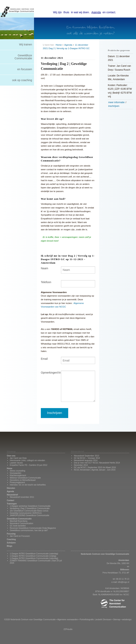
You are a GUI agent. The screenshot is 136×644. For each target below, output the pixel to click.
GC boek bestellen (18, 526)
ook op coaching (22, 80)
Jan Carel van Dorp (18, 458)
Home (59, 45)
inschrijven (114, 106)
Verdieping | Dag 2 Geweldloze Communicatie (30, 508)
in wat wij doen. (80, 12)
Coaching (11, 539)
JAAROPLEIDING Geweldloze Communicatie (30, 515)
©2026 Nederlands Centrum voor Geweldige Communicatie (30, 620)
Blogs (10, 546)
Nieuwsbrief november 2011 (22, 497)
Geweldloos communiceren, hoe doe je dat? (29, 530)
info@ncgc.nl (123, 582)
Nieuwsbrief (12, 495)
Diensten (11, 488)
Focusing (11, 534)
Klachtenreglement (18, 475)
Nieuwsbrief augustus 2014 (86, 460)
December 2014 (81, 465)
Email (44, 359)
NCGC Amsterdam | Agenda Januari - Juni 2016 (95, 470)
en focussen (25, 69)
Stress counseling (17, 471)
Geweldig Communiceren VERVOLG (26, 513)
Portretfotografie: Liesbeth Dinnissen (96, 620)
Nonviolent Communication (21, 523)
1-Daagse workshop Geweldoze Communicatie (30, 506)
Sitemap (117, 620)
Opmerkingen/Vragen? (48, 373)
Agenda (96, 12)
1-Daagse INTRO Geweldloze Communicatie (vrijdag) (33, 556)
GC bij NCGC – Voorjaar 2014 (87, 458)
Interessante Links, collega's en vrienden (27, 460)
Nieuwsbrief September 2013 (86, 456)
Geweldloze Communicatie (23, 57)
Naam (44, 268)
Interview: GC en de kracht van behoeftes (28, 485)
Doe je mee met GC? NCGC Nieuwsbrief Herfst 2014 (97, 463)
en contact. (109, 12)
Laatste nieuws (16, 463)
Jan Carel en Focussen (20, 536)
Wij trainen (26, 44)
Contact (10, 500)
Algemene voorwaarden (68, 620)
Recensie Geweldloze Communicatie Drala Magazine (33, 528)
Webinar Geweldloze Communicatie (25, 478)
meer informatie (116, 102)
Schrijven (11, 543)
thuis (66, 12)
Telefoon (46, 282)
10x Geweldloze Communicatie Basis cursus (29, 511)
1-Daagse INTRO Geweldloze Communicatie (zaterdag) (34, 554)
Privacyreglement (17, 482)
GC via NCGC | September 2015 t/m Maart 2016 (95, 467)
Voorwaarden (16, 473)
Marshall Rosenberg (19, 521)
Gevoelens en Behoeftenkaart (23, 480)
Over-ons (11, 456)
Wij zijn (57, 12)
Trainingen (12, 504)
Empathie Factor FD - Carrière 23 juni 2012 (29, 465)
